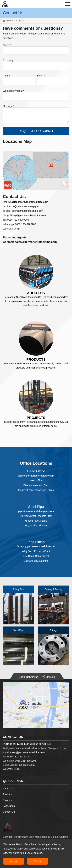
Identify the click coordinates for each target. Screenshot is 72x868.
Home (10, 21)
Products (8, 794)
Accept (14, 861)
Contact (20, 21)
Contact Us (9, 812)
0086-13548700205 (26, 224)
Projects (7, 800)
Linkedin (48, 677)
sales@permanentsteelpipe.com (27, 752)
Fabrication (9, 806)
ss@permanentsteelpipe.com (27, 211)
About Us (8, 788)
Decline (38, 861)
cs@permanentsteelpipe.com (27, 206)
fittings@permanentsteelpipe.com (28, 215)
